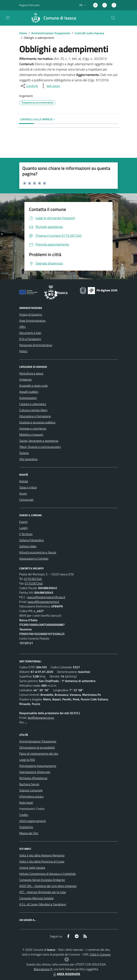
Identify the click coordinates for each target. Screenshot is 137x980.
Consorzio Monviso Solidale (36, 898)
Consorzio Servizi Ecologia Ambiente (42, 880)
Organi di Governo (31, 314)
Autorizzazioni (28, 398)
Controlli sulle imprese (89, 33)
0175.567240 (33, 579)
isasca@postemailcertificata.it (46, 597)
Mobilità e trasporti (31, 435)
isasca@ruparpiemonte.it (43, 602)
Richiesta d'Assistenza (33, 778)
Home (23, 33)
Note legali (26, 803)
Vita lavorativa (28, 459)
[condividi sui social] (29, 86)
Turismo (24, 453)
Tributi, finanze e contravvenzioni (40, 447)
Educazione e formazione (35, 416)
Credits (24, 815)
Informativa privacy (31, 796)
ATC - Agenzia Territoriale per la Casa (43, 892)
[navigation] (8, 18)
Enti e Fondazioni (30, 339)
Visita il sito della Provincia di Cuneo (42, 861)
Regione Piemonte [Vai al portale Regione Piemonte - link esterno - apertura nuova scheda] (29, 5)
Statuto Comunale (31, 790)
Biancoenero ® (43, 969)
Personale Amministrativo (36, 345)
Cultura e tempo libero (33, 410)
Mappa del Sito (29, 833)
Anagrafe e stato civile (33, 386)
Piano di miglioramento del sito (39, 754)
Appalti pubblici (29, 392)
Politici (23, 351)
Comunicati (26, 500)
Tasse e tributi (28, 487)
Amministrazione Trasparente (51, 33)
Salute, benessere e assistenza (39, 441)
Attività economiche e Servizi (38, 552)
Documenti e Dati (30, 333)
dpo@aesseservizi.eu (41, 718)
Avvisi (23, 493)
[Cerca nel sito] (113, 18)
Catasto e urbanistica (33, 404)
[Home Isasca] (52, 18)
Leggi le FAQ (27, 760)
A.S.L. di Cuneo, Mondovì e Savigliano (43, 904)
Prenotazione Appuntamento (38, 766)
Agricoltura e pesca (31, 373)
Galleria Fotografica (31, 540)
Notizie (24, 481)
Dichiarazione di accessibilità (37, 747)
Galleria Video (28, 546)
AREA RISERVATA (66, 974)
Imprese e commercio (33, 428)
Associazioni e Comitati (34, 558)
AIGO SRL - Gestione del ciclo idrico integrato (48, 886)
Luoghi (23, 528)
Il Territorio (26, 534)
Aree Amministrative (32, 321)
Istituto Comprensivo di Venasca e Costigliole (48, 874)
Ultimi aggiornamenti (33, 821)
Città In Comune (100, 954)
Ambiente (25, 379)
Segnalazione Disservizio (35, 772)
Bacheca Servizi (29, 784)
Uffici (22, 327)
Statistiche (26, 827)
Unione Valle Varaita (32, 868)
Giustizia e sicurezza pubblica (37, 422)
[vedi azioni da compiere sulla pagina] (50, 86)
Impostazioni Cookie (32, 809)
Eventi (23, 522)
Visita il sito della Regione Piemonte (42, 855)
